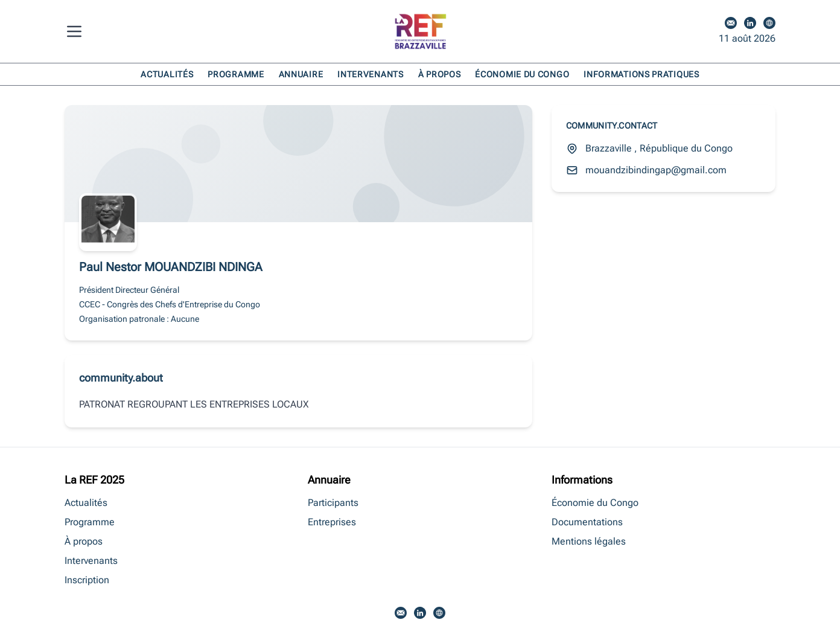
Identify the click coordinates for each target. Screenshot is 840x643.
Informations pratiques (641, 74)
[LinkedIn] (750, 23)
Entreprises (332, 522)
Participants (333, 503)
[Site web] (769, 23)
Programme (236, 74)
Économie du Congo (522, 74)
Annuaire (301, 74)
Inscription (87, 580)
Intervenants (370, 74)
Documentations (587, 522)
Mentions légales (589, 541)
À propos (440, 74)
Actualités (167, 74)
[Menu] (77, 31)
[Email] (731, 23)
